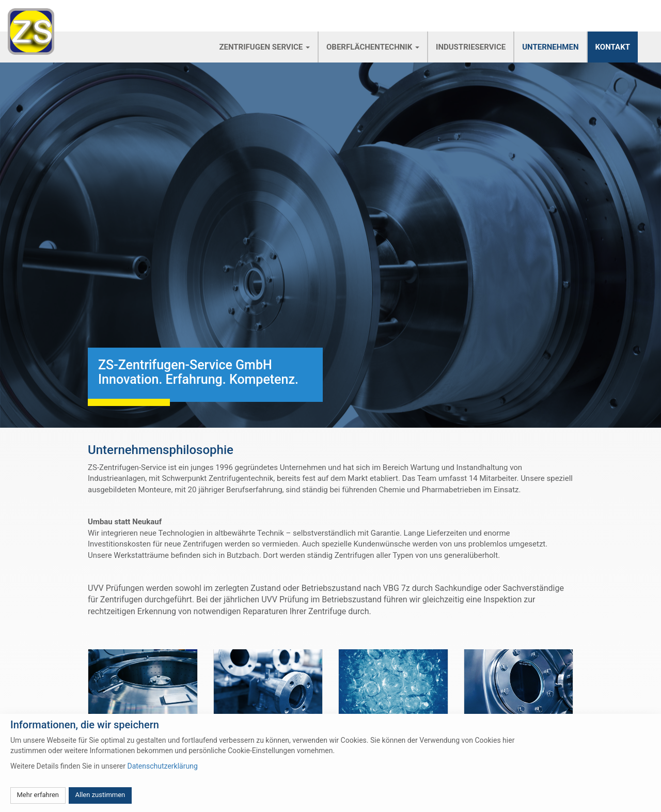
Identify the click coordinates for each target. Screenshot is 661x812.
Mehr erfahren (38, 795)
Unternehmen (550, 47)
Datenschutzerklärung (162, 766)
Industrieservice (471, 47)
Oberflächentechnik (373, 47)
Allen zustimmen (100, 795)
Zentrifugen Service (264, 47)
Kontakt (613, 47)
